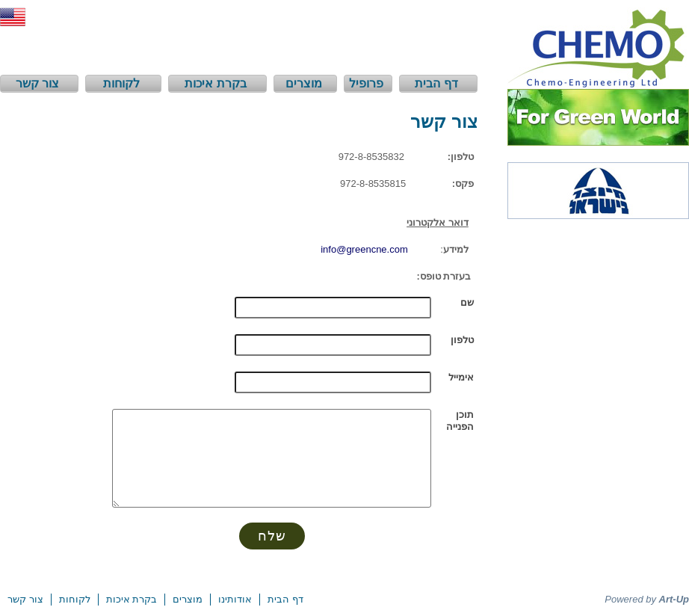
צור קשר (25, 599)
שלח (272, 536)
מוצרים (188, 599)
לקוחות (75, 599)
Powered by (647, 599)
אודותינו (235, 599)
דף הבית (285, 599)
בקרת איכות (132, 599)
